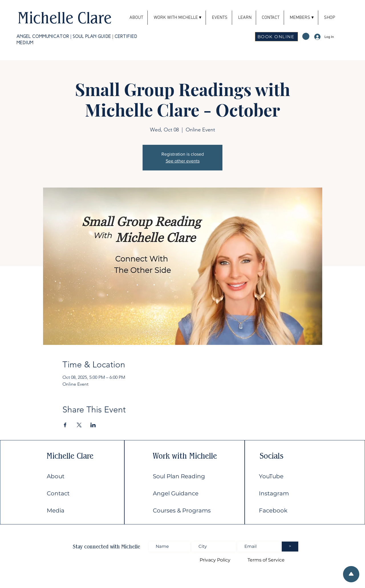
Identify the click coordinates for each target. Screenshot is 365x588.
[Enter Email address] (260, 547)
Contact (58, 493)
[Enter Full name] (170, 547)
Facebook (273, 510)
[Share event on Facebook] (65, 425)
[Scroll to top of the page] (351, 574)
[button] (301, 18)
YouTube (271, 476)
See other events (183, 161)
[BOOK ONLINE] (276, 37)
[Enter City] (214, 547)
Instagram (274, 493)
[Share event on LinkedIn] (93, 425)
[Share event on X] (79, 425)
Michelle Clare (64, 18)
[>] (290, 547)
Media (56, 510)
